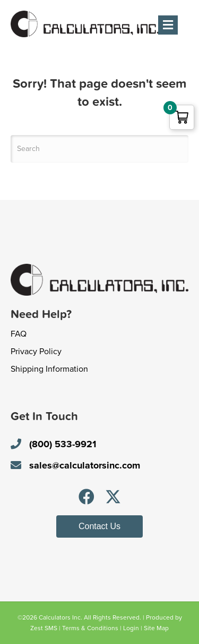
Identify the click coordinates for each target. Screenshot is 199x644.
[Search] (99, 149)
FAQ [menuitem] (19, 334)
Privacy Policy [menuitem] (36, 352)
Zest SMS (44, 628)
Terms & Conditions (90, 628)
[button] (86, 497)
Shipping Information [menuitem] (49, 369)
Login (131, 628)
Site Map (156, 628)
